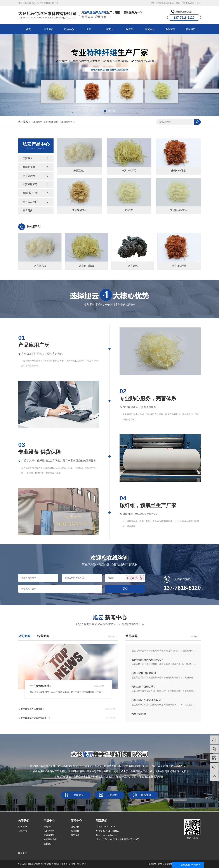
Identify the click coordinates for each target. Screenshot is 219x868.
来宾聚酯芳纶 (30, 184)
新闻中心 (150, 29)
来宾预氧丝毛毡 (67, 122)
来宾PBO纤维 (30, 193)
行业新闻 (75, 831)
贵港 (166, 864)
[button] (105, 111)
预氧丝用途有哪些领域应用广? (68, 718)
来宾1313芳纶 (30, 202)
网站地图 (164, 3)
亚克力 (109, 29)
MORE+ (112, 637)
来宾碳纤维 (29, 176)
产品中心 (69, 29)
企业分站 (154, 3)
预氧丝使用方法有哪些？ (68, 709)
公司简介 (79, 795)
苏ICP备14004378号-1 (78, 864)
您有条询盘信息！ (191, 3)
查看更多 (28, 210)
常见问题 (75, 835)
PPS (89, 29)
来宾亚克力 (29, 167)
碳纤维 (130, 29)
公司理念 (112, 795)
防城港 (161, 864)
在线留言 (170, 29)
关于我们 (49, 29)
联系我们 (191, 29)
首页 (28, 29)
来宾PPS (27, 158)
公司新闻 (75, 827)
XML (178, 3)
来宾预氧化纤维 (51, 122)
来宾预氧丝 (37, 122)
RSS (172, 3)
